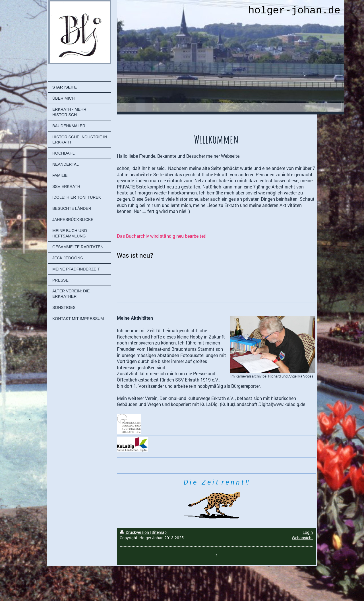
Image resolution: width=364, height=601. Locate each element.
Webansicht (302, 538)
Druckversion (135, 532)
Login (308, 532)
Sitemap (159, 532)
